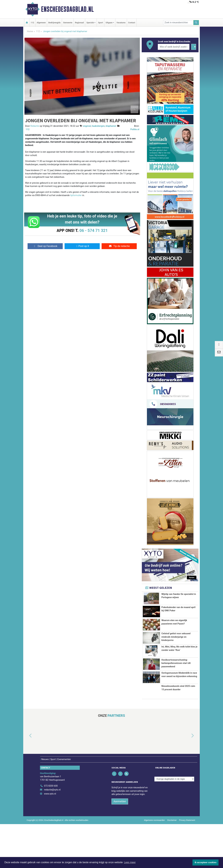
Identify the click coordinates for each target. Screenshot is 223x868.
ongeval (87, 126)
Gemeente (68, 23)
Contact (132, 23)
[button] (27, 780)
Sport (101, 23)
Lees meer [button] (130, 862)
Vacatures (121, 23)
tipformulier (76, 195)
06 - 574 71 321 (94, 230)
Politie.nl (135, 129)
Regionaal (79, 23)
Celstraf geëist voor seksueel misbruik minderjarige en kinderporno (176, 649)
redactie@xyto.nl (52, 834)
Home (30, 31)
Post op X (82, 246)
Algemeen (41, 23)
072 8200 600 (51, 830)
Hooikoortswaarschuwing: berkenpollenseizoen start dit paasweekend (176, 693)
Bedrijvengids (54, 23)
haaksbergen (98, 126)
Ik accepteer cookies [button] (206, 862)
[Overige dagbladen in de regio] (174, 823)
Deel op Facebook (45, 246)
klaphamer (111, 126)
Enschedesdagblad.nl (67, 9)
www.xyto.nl (50, 838)
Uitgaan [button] (109, 23)
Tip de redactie (119, 246)
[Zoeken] (196, 23)
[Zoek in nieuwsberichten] (178, 23)
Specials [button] (90, 23)
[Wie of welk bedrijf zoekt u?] (174, 47)
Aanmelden (120, 845)
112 (32, 23)
